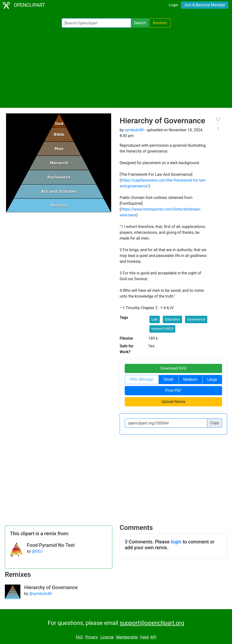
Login (174, 5)
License (107, 637)
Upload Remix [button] (173, 402)
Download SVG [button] (173, 368)
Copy (215, 423)
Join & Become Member (205, 5)
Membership (127, 637)
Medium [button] (190, 379)
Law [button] (155, 319)
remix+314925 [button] (162, 329)
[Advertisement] (116, 68)
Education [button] (172, 319)
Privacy (92, 637)
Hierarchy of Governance (51, 587)
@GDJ (37, 551)
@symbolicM (40, 594)
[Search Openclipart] (96, 23)
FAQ (79, 637)
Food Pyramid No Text (51, 545)
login (176, 542)
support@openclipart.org (152, 623)
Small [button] (168, 379)
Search (140, 23)
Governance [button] (196, 319)
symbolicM (134, 130)
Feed (144, 637)
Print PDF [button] (174, 391)
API (153, 637)
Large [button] (212, 379)
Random (160, 23)
